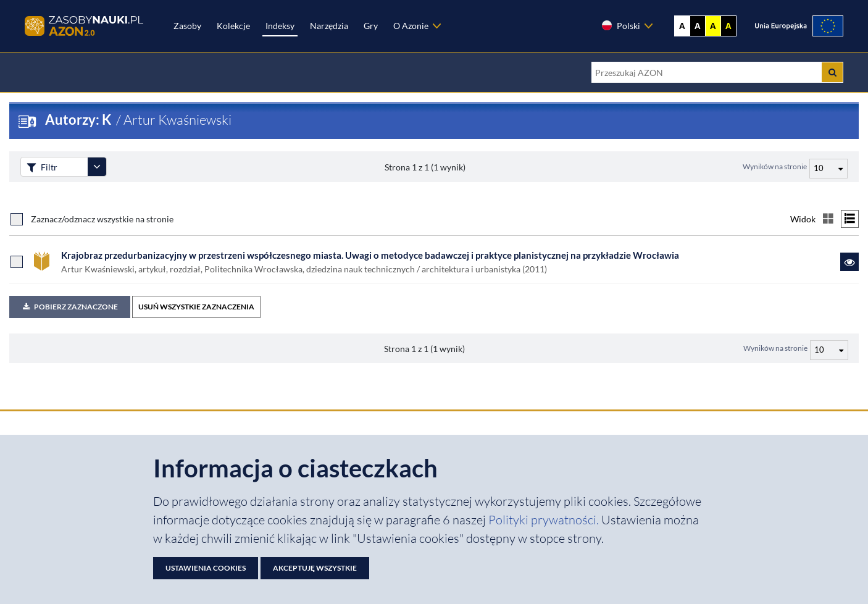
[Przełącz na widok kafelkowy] (828, 219)
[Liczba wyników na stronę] (829, 350)
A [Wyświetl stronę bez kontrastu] (682, 26)
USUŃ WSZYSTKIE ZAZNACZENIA (196, 307)
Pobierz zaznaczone (70, 307)
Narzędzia (329, 26)
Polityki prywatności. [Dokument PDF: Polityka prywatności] (545, 520)
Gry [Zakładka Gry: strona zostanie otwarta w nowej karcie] (371, 26)
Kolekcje (233, 26)
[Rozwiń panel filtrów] (97, 167)
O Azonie (411, 26)
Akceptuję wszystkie (315, 568)
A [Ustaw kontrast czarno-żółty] (728, 26)
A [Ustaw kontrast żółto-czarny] (713, 26)
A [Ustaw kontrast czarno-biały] (698, 26)
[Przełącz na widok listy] (850, 219)
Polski (620, 25)
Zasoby (187, 26)
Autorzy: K (79, 120)
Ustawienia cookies (206, 568)
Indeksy (280, 26)
